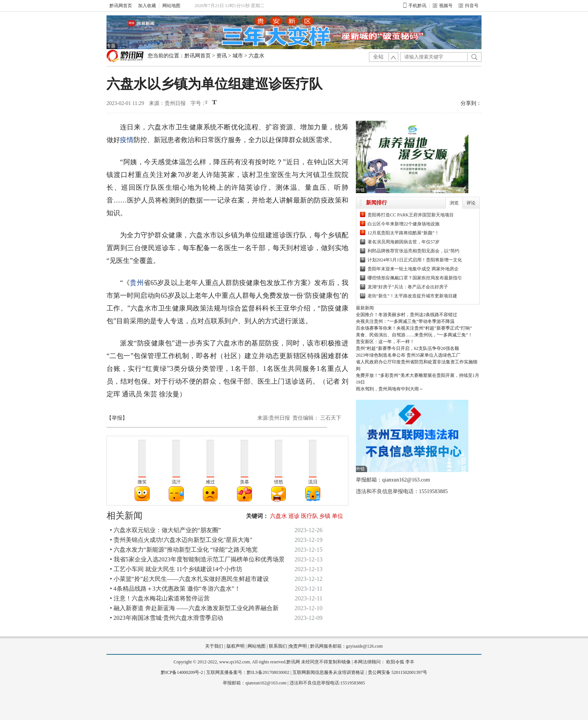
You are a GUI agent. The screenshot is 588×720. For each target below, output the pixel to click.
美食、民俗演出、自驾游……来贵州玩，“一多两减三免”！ (414, 335)
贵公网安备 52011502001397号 (398, 672)
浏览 (454, 203)
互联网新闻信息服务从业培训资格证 (328, 672)
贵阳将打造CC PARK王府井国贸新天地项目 (411, 215)
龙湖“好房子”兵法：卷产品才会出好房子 (408, 287)
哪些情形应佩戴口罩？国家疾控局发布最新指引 (415, 278)
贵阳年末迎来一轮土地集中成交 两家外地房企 (413, 269)
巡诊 (294, 516)
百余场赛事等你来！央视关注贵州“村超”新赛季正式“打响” (414, 328)
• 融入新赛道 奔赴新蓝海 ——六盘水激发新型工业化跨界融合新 (194, 608)
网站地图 (171, 6)
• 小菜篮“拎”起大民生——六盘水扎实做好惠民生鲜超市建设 (189, 579)
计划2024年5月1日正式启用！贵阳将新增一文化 (415, 260)
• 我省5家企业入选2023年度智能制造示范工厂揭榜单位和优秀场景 (197, 559)
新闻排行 (376, 203)
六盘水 (256, 56)
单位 (337, 516)
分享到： (471, 103)
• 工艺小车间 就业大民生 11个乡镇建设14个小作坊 (176, 569)
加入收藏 (147, 6)
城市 (238, 56)
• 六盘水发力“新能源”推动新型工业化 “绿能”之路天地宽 (184, 550)
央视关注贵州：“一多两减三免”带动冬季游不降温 (405, 321)
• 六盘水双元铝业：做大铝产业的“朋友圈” (165, 530)
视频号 (443, 6)
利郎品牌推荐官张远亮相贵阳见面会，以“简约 (413, 251)
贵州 (136, 283)
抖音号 (469, 6)
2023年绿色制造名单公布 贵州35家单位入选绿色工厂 (408, 355)
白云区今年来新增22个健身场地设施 (403, 224)
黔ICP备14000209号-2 (182, 672)
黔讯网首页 (121, 6)
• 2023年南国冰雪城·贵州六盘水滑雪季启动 (166, 618)
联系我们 (278, 646)
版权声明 (235, 646)
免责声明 (298, 646)
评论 (471, 203)
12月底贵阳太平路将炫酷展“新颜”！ (403, 233)
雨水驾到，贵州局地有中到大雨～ (390, 389)
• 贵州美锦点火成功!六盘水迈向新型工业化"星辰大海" (181, 540)
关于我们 (214, 646)
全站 (378, 57)
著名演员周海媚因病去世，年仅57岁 (403, 242)
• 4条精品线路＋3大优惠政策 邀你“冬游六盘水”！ (175, 589)
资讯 (222, 56)
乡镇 (325, 516)
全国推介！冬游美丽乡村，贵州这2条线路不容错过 (406, 315)
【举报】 (117, 418)
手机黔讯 (415, 6)
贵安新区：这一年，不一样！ (385, 342)
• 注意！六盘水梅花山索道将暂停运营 (160, 598)
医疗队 (310, 516)
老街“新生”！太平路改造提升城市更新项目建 (412, 296)
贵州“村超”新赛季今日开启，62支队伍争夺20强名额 (407, 348)
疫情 (127, 140)
